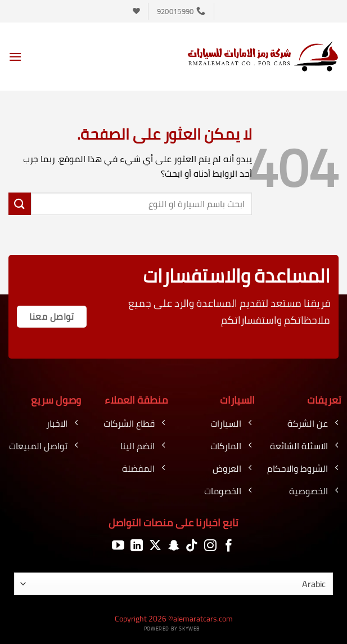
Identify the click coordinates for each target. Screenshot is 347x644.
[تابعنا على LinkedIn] (137, 546)
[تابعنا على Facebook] (229, 546)
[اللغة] (173, 584)
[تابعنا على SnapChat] (174, 546)
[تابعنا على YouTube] (118, 546)
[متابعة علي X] (155, 546)
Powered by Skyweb (172, 629)
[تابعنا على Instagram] (210, 546)
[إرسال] (20, 204)
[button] (15, 57)
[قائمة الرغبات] (136, 11)
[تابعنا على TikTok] (192, 546)
